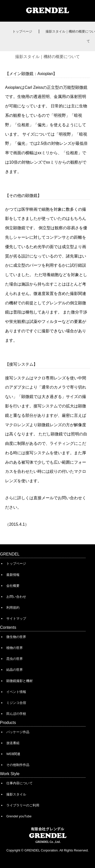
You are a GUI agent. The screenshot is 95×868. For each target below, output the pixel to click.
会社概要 (13, 586)
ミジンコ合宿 (16, 703)
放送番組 (13, 743)
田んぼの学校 (16, 714)
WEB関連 (13, 754)
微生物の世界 (16, 637)
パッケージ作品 (18, 732)
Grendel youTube (19, 816)
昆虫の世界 (15, 659)
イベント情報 (16, 692)
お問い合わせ (16, 597)
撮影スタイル (16, 794)
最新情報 (13, 575)
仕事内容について (20, 783)
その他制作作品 (18, 765)
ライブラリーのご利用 (23, 805)
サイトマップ (16, 618)
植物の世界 (15, 648)
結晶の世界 (15, 670)
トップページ (22, 31)
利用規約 (13, 608)
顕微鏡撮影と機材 (20, 681)
